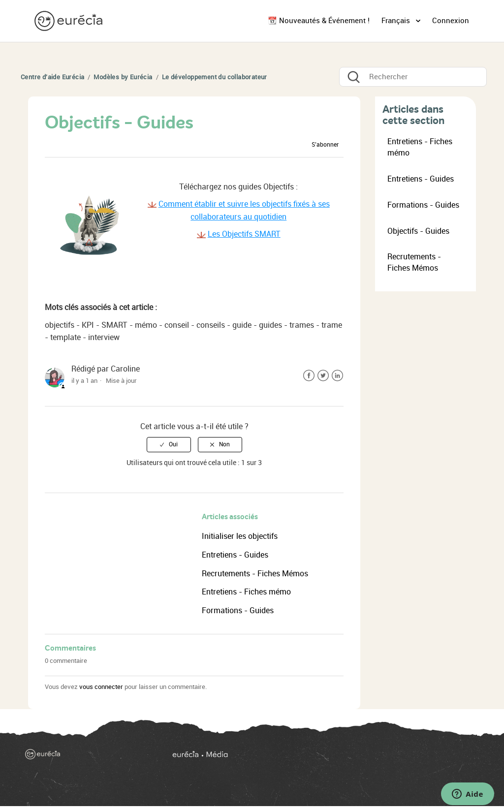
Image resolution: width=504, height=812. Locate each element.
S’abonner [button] (325, 145)
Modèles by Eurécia (123, 77)
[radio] (169, 444)
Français (397, 21)
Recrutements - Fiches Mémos (255, 574)
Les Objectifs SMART (244, 234)
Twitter (323, 376)
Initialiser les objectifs (240, 536)
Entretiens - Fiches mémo (246, 592)
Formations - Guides (238, 610)
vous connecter (101, 687)
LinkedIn (337, 376)
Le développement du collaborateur (215, 77)
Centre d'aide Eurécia (52, 77)
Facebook (309, 376)
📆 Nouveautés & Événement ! (319, 21)
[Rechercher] (413, 77)
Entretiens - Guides (235, 555)
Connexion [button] (451, 21)
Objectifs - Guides (418, 231)
